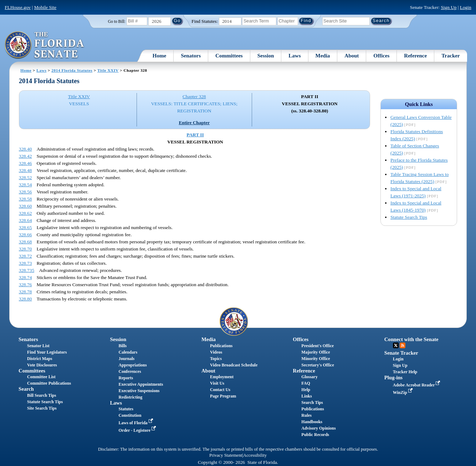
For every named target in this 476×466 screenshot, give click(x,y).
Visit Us (217, 383)
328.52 (25, 178)
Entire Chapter (194, 123)
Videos (216, 352)
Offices (381, 56)
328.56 (25, 192)
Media (323, 56)
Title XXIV (108, 70)
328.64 (25, 220)
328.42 (25, 156)
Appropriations (132, 365)
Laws (295, 56)
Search (26, 389)
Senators (191, 56)
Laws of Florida (136, 423)
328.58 (25, 199)
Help (306, 390)
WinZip (403, 392)
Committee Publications (49, 383)
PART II (195, 135)
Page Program (223, 396)
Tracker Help (405, 372)
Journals (126, 359)
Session (266, 56)
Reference (415, 56)
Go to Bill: (117, 21)
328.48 (25, 170)
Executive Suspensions (139, 391)
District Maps (40, 359)
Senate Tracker (401, 353)
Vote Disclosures (42, 365)
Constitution (130, 415)
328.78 (25, 292)
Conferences (130, 371)
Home (159, 56)
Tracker (451, 56)
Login (466, 7)
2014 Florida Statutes (72, 70)
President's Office (318, 346)
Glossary (309, 377)
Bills (122, 346)
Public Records (315, 435)
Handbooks (312, 422)
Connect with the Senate (411, 339)
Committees (229, 56)
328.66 (25, 235)
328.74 (25, 277)
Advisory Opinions (318, 428)
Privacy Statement (226, 455)
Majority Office (316, 352)
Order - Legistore (138, 430)
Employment (222, 377)
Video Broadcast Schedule (234, 365)
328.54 (25, 185)
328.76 (25, 285)
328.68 (25, 242)
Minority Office (316, 359)
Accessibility (255, 455)
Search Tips (312, 402)
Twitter (396, 345)
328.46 (25, 163)
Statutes (126, 409)
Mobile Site (45, 7)
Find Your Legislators (47, 352)
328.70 (25, 249)
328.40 (25, 149)
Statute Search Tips (409, 217)
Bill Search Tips (42, 395)
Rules (306, 415)
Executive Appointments (141, 384)
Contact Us (220, 390)
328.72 (25, 256)
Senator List (38, 346)
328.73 (25, 263)
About (352, 56)
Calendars (128, 352)
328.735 (27, 270)
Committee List (41, 377)
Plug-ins (393, 378)
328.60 (25, 206)
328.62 (25, 213)
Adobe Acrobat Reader (417, 385)
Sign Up (449, 7)
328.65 (25, 227)
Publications (221, 346)
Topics (216, 359)
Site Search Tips (42, 408)
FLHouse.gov (18, 7)
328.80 (25, 299)
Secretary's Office (318, 365)
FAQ (306, 383)
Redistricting (130, 397)
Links (306, 396)
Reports (126, 378)
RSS (403, 345)
